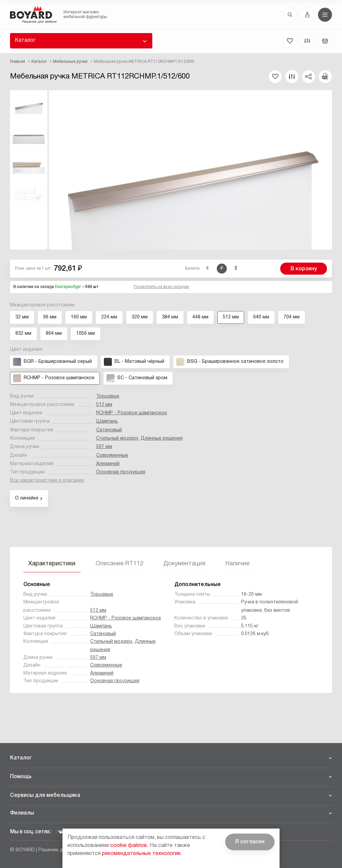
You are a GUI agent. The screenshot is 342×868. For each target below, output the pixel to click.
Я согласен (250, 842)
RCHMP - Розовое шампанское (132, 413)
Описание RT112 (119, 564)
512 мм (104, 405)
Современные (112, 456)
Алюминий (108, 464)
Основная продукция (121, 472)
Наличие (237, 564)
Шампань (107, 421)
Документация (184, 564)
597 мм (104, 447)
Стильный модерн (117, 439)
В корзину (304, 269)
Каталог (25, 40)
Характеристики (52, 564)
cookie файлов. (129, 846)
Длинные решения (162, 439)
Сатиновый (109, 430)
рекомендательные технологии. (142, 854)
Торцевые (108, 396)
